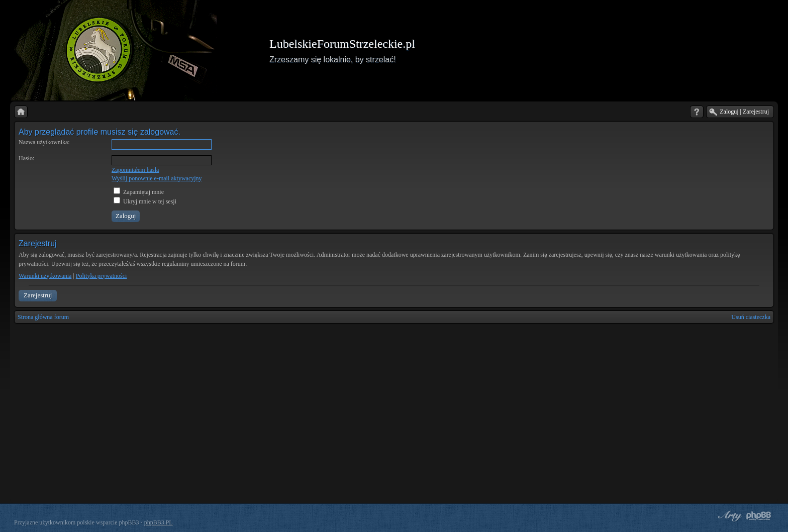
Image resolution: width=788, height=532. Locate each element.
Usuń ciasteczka (751, 317)
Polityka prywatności (102, 276)
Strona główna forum (43, 317)
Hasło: (26, 158)
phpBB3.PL (159, 522)
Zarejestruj (38, 295)
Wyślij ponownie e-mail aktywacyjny (157, 178)
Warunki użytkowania (45, 276)
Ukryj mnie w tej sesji (145, 201)
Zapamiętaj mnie (139, 192)
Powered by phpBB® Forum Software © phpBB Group (759, 516)
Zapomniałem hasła (135, 170)
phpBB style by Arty (729, 516)
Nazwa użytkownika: (44, 142)
